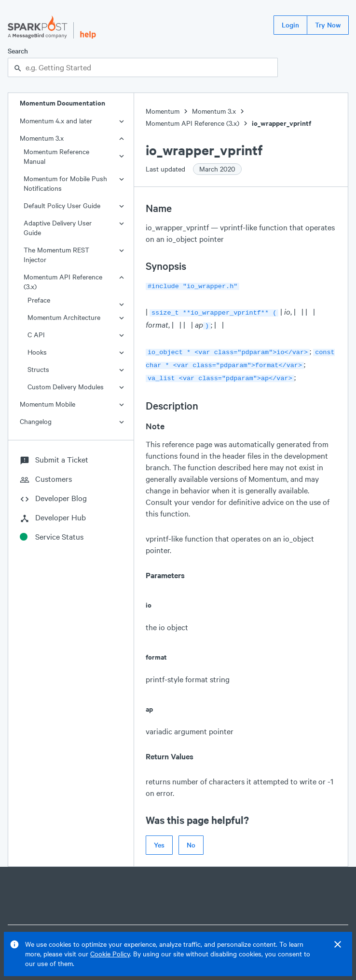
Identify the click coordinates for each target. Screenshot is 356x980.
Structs (38, 369)
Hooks (37, 352)
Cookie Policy (110, 954)
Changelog (36, 421)
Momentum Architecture (64, 317)
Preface (39, 300)
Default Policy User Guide (62, 205)
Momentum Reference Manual (56, 156)
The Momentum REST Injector (56, 255)
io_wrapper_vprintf (281, 123)
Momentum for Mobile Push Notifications (65, 183)
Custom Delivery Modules (66, 387)
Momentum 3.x (42, 138)
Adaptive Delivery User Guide (58, 228)
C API (36, 335)
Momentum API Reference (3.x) (63, 282)
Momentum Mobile (48, 404)
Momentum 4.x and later (56, 121)
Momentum (163, 111)
